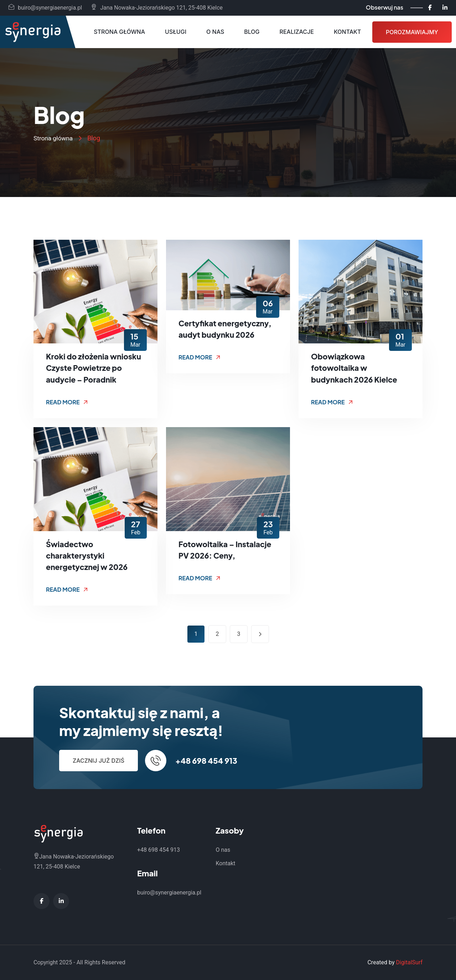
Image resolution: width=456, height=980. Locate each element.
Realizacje (297, 32)
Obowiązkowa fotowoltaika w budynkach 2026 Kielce (356, 368)
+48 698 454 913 (206, 761)
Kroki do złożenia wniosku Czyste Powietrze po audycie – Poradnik (95, 368)
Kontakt (348, 32)
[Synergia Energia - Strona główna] (33, 32)
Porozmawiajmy (412, 32)
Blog (252, 32)
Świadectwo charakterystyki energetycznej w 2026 (88, 555)
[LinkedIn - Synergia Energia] (445, 8)
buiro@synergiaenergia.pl (45, 8)
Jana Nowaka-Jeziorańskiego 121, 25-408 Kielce (157, 8)
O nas (215, 32)
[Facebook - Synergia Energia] (430, 8)
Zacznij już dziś (99, 761)
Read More (67, 402)
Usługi (176, 32)
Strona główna (119, 32)
